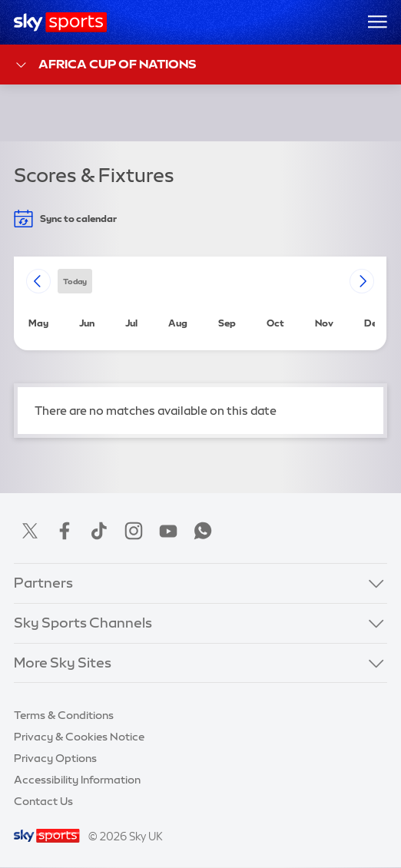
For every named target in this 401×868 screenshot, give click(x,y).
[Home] (60, 22)
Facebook (65, 531)
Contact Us (43, 801)
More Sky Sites (63, 663)
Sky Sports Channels (83, 623)
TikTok (99, 531)
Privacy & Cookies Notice (79, 737)
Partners (43, 583)
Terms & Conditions (64, 715)
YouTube (168, 531)
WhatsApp (203, 531)
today (75, 281)
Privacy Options (55, 758)
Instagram (134, 531)
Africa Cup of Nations (105, 65)
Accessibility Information (77, 780)
